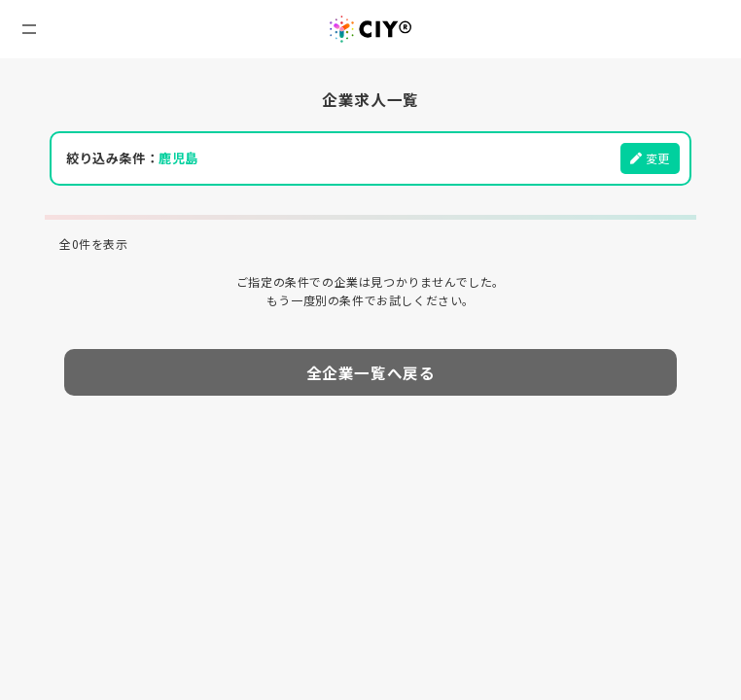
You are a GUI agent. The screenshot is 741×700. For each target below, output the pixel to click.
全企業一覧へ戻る (371, 372)
